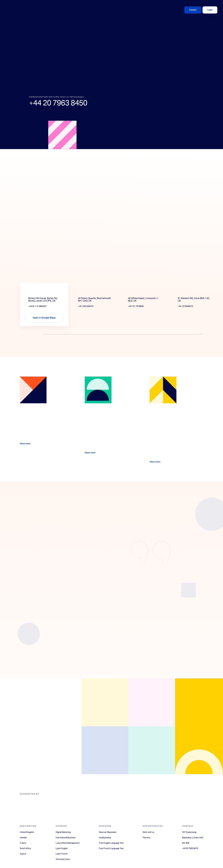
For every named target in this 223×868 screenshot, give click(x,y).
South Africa (25, 849)
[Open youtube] (152, 750)
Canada (23, 838)
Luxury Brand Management (68, 843)
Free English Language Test (111, 843)
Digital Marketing (63, 832)
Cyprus (23, 854)
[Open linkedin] (152, 702)
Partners (146, 838)
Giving (122, 10)
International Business (65, 838)
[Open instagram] (105, 750)
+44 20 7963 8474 (190, 849)
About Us (139, 10)
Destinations (87, 10)
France (23, 843)
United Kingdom (27, 832)
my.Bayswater (105, 838)
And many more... (63, 859)
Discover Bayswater (108, 832)
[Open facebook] (105, 702)
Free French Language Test (111, 849)
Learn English (62, 849)
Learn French (62, 854)
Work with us (148, 832)
